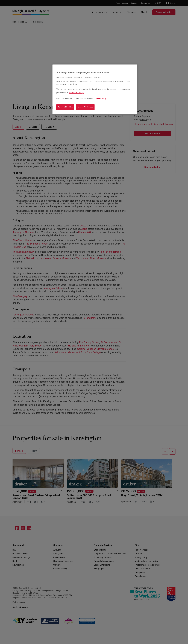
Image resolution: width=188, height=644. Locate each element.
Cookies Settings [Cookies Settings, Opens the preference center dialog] (76, 93)
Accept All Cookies (85, 107)
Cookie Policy (100, 98)
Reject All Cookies (65, 107)
